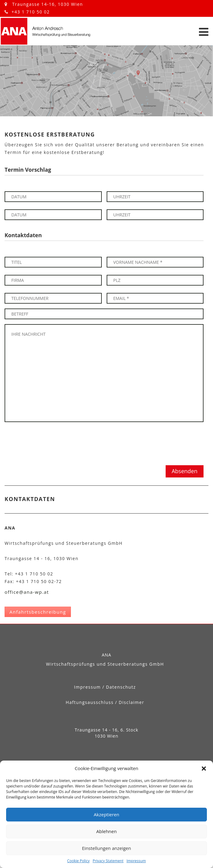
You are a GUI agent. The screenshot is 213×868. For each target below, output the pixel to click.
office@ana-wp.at (27, 592)
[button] (204, 769)
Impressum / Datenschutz (105, 687)
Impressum (136, 861)
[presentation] (51, 443)
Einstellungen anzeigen (106, 848)
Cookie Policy (78, 861)
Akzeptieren (106, 814)
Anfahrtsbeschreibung (38, 612)
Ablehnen (106, 831)
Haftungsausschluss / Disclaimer (105, 702)
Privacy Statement (108, 861)
